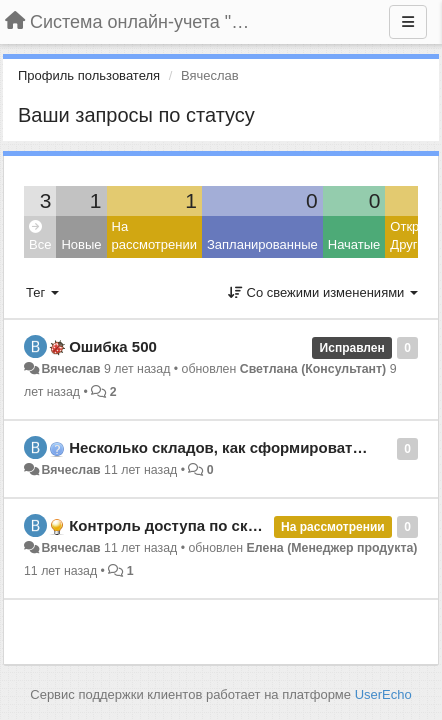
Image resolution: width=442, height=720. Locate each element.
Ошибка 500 (113, 346)
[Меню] (408, 22)
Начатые (354, 244)
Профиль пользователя (89, 75)
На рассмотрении (154, 236)
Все (40, 236)
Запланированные (262, 244)
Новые (81, 244)
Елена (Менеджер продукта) (332, 548)
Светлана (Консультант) (313, 369)
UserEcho (383, 694)
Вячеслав (70, 369)
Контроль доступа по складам (181, 525)
